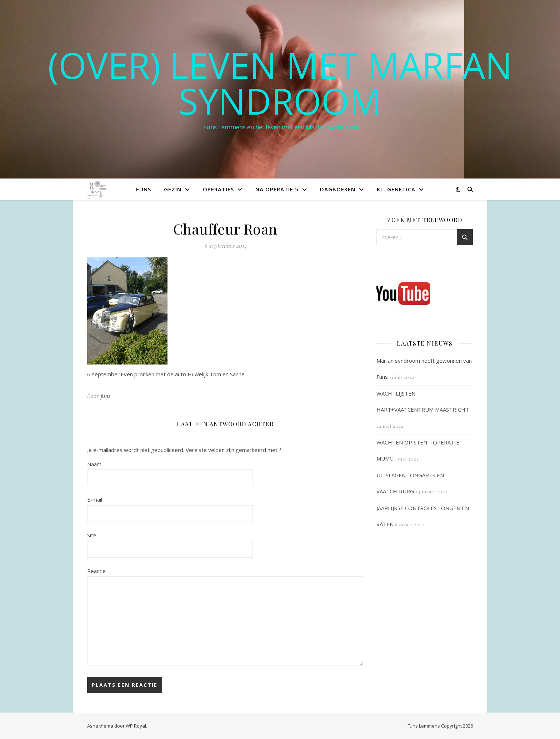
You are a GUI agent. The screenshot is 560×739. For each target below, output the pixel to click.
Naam (94, 464)
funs (106, 396)
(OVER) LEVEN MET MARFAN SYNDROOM (280, 83)
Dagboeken (338, 189)
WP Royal (136, 726)
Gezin (173, 189)
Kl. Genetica (396, 189)
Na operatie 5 (277, 189)
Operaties (218, 189)
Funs (144, 189)
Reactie (96, 571)
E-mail (95, 499)
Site (92, 535)
